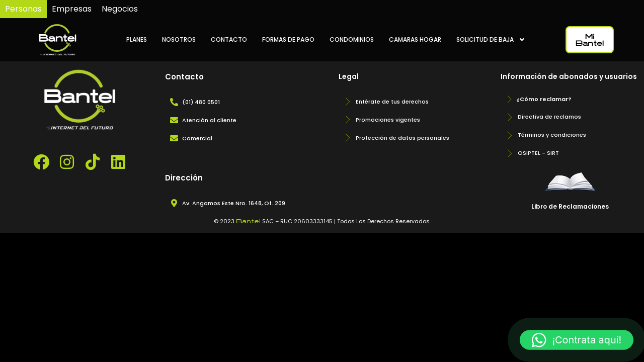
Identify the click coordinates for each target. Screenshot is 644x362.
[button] (577, 340)
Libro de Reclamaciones (570, 206)
